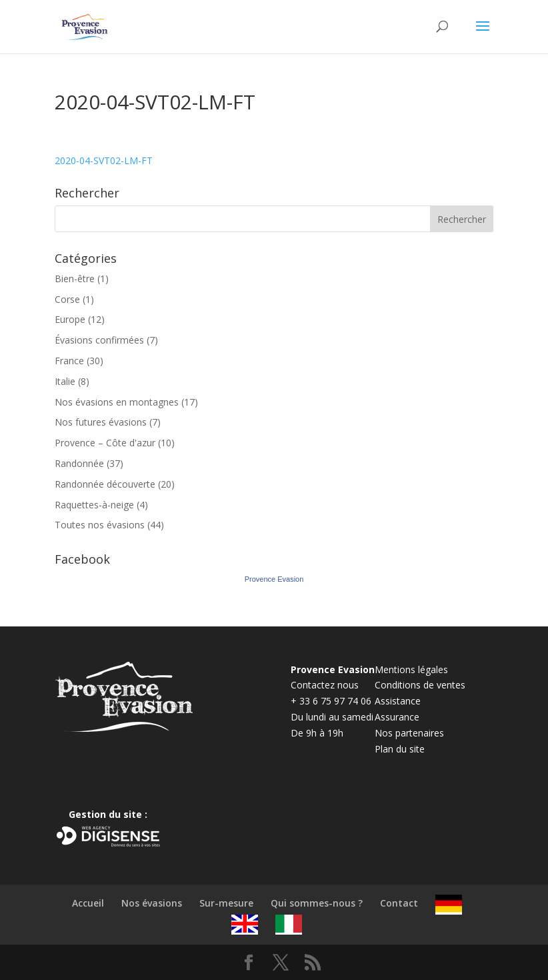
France (69, 361)
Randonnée (79, 463)
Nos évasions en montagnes (117, 402)
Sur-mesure (226, 903)
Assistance (398, 701)
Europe (70, 319)
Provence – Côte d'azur (105, 443)
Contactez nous (325, 685)
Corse (67, 299)
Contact (399, 903)
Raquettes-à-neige (94, 505)
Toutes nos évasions (100, 525)
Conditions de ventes (420, 685)
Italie (65, 381)
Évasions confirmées (99, 340)
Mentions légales (411, 669)
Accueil (88, 903)
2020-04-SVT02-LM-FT (104, 160)
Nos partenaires (409, 733)
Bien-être (75, 279)
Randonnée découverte (105, 484)
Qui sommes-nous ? (317, 903)
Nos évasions (152, 903)
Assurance (397, 717)
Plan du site (400, 749)
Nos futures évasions (101, 422)
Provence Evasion (274, 579)
